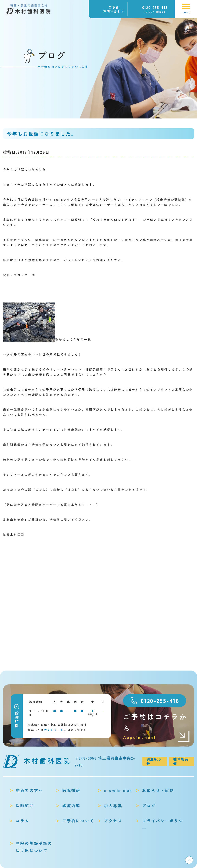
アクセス (113, 821)
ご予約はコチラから (157, 726)
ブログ (149, 806)
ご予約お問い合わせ (114, 9)
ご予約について (78, 821)
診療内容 (71, 806)
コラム (23, 821)
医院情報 (71, 790)
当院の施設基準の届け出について (34, 847)
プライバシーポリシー (163, 824)
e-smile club (118, 790)
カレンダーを (54, 730)
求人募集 (113, 806)
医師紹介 (25, 806)
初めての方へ (29, 790)
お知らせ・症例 (158, 790)
